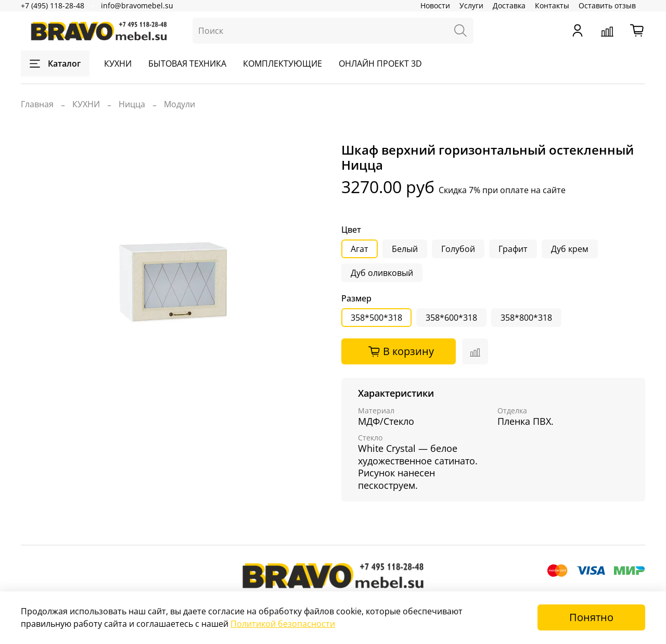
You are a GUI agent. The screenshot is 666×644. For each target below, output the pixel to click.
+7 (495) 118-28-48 (53, 5)
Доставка (509, 5)
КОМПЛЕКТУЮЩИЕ (283, 64)
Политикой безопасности (283, 624)
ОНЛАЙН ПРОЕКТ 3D (380, 64)
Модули (180, 104)
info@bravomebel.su (137, 5)
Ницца (132, 104)
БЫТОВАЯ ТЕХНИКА (187, 64)
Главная (37, 104)
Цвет (351, 230)
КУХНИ (118, 64)
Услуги (471, 5)
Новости (435, 5)
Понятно (591, 617)
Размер (356, 299)
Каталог (55, 64)
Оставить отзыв (607, 5)
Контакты (552, 5)
